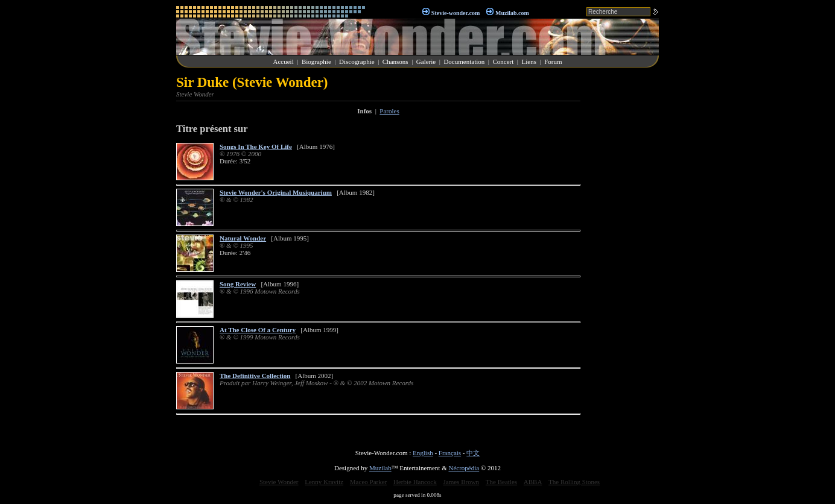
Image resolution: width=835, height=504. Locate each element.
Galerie (426, 61)
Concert (503, 61)
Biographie (316, 61)
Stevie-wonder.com (456, 13)
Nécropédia (464, 468)
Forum (553, 61)
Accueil (284, 61)
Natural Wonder (243, 238)
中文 (473, 453)
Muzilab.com (512, 13)
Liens (529, 61)
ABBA (533, 482)
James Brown (462, 482)
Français (450, 453)
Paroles (389, 111)
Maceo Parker (368, 482)
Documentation (464, 61)
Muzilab (380, 468)
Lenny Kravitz (324, 482)
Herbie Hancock (415, 482)
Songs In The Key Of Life (256, 146)
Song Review (238, 284)
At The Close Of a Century (258, 330)
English (423, 453)
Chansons (395, 61)
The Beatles (501, 482)
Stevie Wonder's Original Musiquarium (276, 192)
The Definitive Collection (255, 376)
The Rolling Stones (574, 482)
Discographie (357, 61)
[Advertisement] (623, 256)
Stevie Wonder (279, 482)
